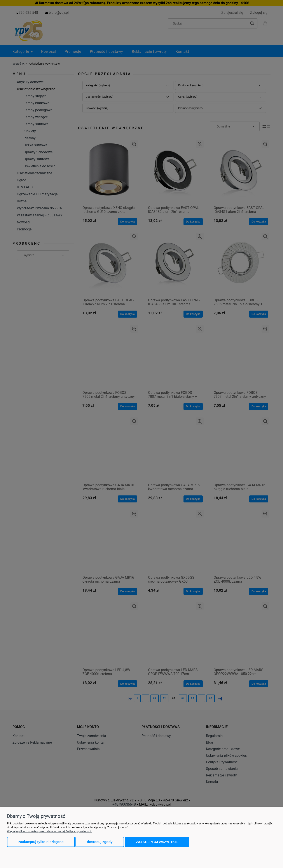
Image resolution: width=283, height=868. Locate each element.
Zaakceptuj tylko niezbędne (41, 842)
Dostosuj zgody (100, 842)
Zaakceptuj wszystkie (157, 842)
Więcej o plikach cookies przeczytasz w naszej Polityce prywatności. (49, 831)
